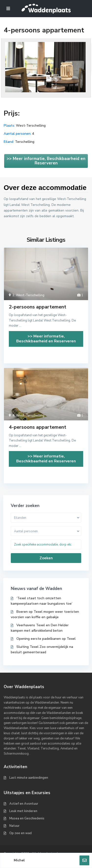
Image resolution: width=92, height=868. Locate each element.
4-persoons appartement (38, 427)
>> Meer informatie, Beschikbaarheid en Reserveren (46, 161)
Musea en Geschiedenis (27, 818)
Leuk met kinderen (23, 811)
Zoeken (46, 558)
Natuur (14, 826)
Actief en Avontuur (24, 804)
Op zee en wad (20, 833)
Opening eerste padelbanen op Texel (46, 639)
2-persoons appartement (38, 307)
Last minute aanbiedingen (29, 778)
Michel (19, 860)
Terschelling (25, 142)
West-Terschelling (31, 126)
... (20, 326)
